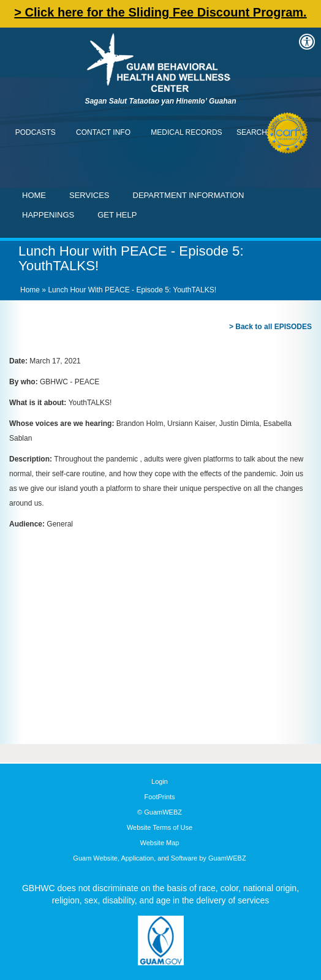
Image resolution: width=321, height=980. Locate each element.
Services (89, 195)
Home (34, 195)
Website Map (160, 843)
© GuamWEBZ (160, 812)
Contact (15, 15)
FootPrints (159, 797)
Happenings (48, 215)
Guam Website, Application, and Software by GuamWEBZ (159, 858)
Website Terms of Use (160, 827)
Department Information (189, 195)
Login (160, 781)
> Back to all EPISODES (270, 327)
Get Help (117, 215)
